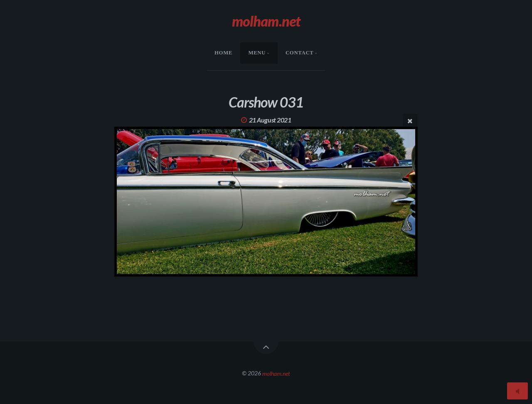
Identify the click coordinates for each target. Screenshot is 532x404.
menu (257, 53)
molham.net (276, 373)
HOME (223, 53)
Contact (300, 53)
